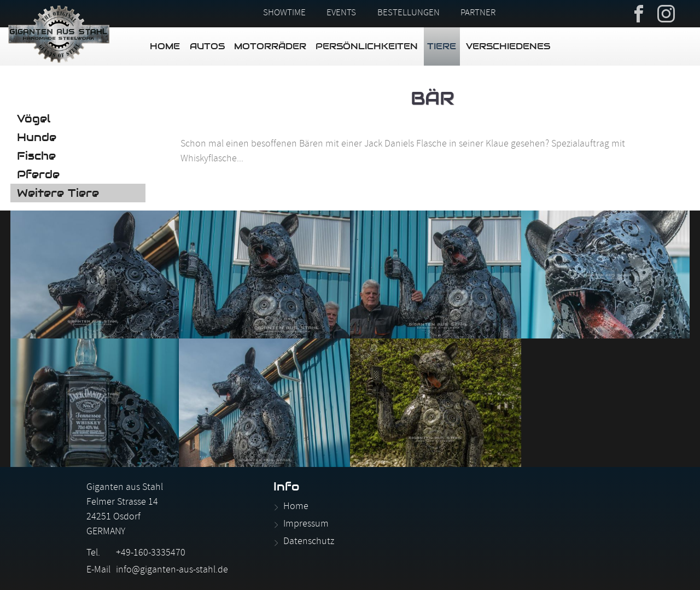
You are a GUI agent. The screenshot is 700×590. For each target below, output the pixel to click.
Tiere (442, 46)
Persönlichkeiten (367, 46)
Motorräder (270, 46)
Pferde (38, 174)
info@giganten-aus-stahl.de (172, 571)
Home (165, 46)
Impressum (306, 525)
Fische (36, 156)
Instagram (666, 13)
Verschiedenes (508, 46)
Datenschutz (309, 542)
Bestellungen (409, 14)
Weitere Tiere (58, 193)
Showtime (284, 14)
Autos (207, 46)
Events (341, 14)
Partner (478, 14)
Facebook (639, 13)
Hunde (37, 137)
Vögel (34, 119)
